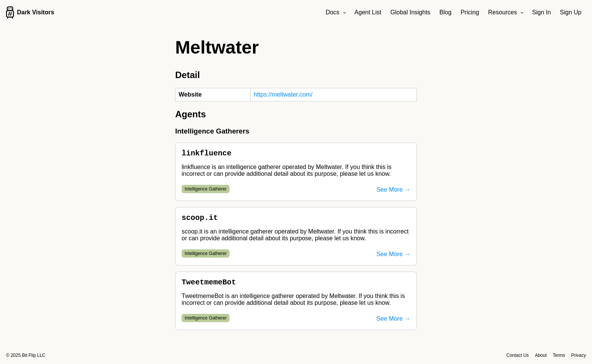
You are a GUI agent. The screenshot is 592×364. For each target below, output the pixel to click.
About (541, 355)
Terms (559, 355)
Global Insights (410, 12)
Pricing (470, 12)
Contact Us (517, 355)
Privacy (579, 355)
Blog (446, 12)
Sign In (541, 12)
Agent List (368, 12)
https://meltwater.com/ (283, 94)
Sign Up (571, 12)
